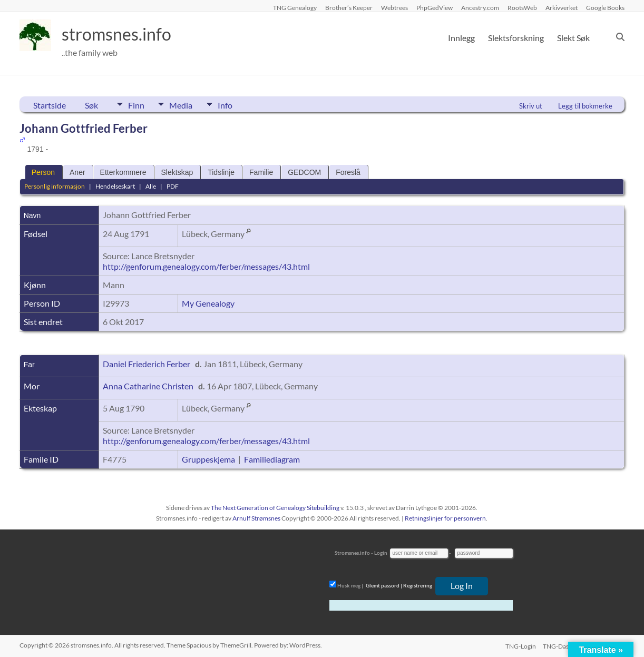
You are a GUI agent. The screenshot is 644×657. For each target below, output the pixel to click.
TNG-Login (519, 645)
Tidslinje (221, 172)
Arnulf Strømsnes (256, 518)
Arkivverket (562, 7)
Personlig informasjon (55, 186)
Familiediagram (272, 459)
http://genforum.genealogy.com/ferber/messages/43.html (206, 266)
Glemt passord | (384, 585)
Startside (50, 105)
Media (188, 104)
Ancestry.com (480, 7)
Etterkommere (123, 172)
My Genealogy (208, 303)
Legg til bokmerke (585, 106)
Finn (136, 104)
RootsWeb (522, 7)
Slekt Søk (573, 38)
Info (238, 104)
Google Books (605, 7)
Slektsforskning (516, 38)
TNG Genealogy (295, 7)
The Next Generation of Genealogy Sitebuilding (275, 508)
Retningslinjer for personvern (445, 518)
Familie (261, 172)
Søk (91, 105)
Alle (151, 186)
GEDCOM (304, 172)
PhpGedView (435, 7)
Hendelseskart (115, 186)
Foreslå (348, 172)
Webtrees (394, 7)
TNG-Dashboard (565, 645)
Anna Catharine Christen (148, 386)
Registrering (418, 585)
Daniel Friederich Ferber (147, 364)
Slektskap (177, 172)
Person (43, 172)
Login (381, 553)
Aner (77, 172)
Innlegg (461, 38)
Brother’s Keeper (349, 7)
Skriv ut (531, 106)
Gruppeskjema (208, 459)
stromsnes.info (123, 34)
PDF (173, 186)
